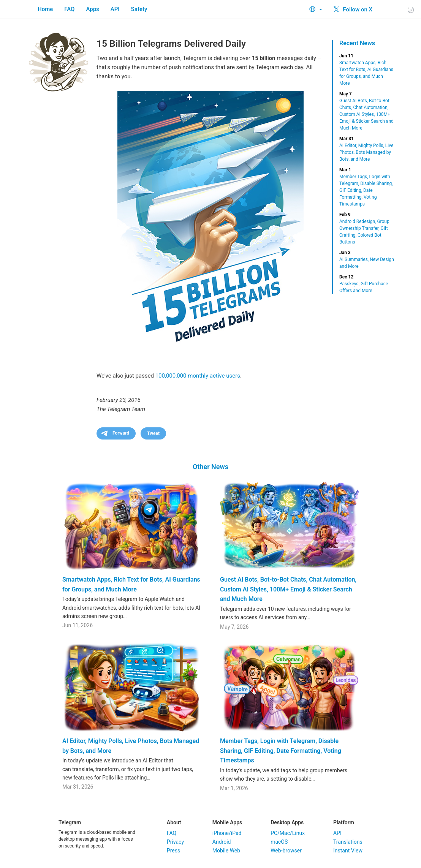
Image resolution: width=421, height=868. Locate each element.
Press (173, 851)
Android (222, 842)
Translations (348, 842)
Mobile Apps (227, 822)
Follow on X (353, 9)
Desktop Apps (287, 822)
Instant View (348, 851)
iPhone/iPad (227, 833)
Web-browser (286, 851)
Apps (92, 9)
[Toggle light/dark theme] (411, 10)
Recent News (357, 43)
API (115, 9)
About (174, 822)
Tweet (153, 433)
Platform (344, 822)
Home (45, 9)
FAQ (69, 9)
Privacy (175, 842)
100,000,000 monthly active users (198, 376)
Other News (210, 467)
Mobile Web (226, 851)
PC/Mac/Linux (288, 833)
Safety (139, 9)
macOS (279, 842)
